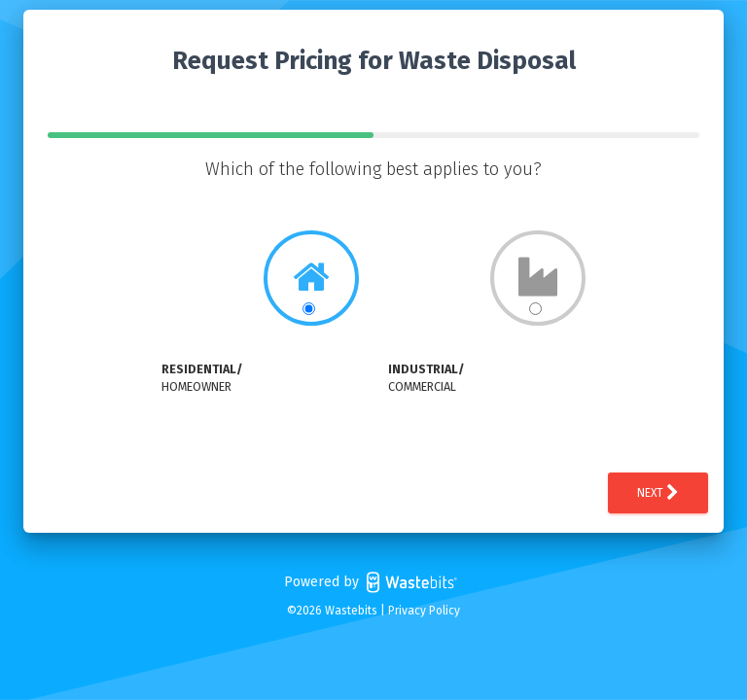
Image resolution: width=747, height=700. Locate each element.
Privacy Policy (424, 611)
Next (658, 493)
